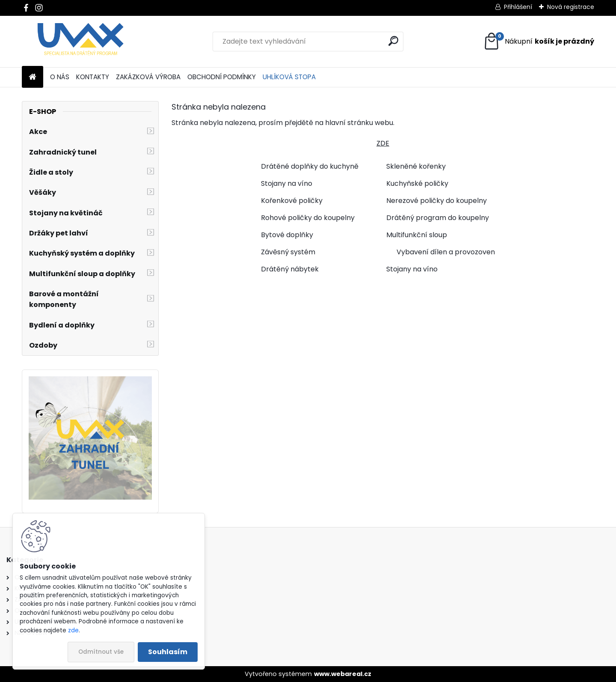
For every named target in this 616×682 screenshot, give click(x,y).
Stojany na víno (287, 183)
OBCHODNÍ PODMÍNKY (222, 77)
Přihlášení (518, 7)
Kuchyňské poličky (417, 183)
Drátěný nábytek (290, 269)
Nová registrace (571, 7)
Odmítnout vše (101, 652)
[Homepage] (33, 77)
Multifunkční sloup (417, 235)
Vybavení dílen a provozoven (446, 252)
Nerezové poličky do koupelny (437, 201)
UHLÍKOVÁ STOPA (289, 77)
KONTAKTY (93, 77)
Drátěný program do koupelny (438, 218)
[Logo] (81, 42)
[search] (393, 41)
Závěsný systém (288, 252)
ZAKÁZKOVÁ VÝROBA (148, 77)
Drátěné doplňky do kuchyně (310, 166)
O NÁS (60, 77)
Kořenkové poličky (292, 201)
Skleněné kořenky (416, 166)
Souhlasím (168, 652)
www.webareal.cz (343, 674)
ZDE (383, 143)
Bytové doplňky (287, 235)
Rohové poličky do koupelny (308, 218)
